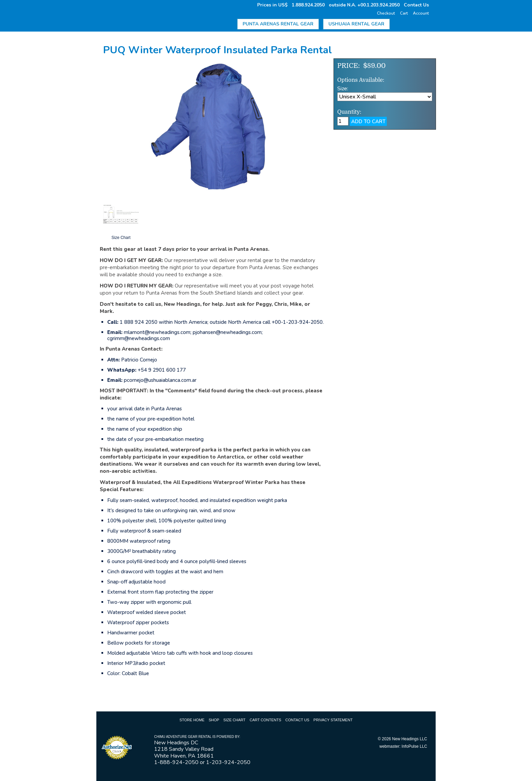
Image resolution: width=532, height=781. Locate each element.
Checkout (386, 13)
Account (421, 13)
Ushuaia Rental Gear (356, 24)
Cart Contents (265, 720)
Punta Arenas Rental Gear (278, 24)
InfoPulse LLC (414, 746)
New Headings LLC (410, 739)
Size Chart (234, 720)
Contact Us (416, 5)
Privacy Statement (333, 720)
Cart (404, 13)
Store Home (192, 720)
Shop (214, 720)
